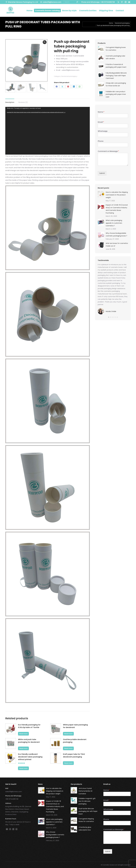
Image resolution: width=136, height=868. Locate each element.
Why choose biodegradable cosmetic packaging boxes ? (116, 234)
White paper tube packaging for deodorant (75, 726)
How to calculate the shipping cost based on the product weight (117, 195)
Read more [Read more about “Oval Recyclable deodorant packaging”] (68, 748)
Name (101, 112)
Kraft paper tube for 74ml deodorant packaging (74, 755)
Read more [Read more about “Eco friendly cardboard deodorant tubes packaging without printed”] (23, 768)
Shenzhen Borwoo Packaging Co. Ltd (22, 2)
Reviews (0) (23, 102)
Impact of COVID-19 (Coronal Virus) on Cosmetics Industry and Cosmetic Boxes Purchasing (117, 209)
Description (10, 102)
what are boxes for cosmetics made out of (117, 245)
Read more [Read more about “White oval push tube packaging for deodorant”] (23, 748)
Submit (102, 173)
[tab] (10, 101)
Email (101, 122)
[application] (48, 131)
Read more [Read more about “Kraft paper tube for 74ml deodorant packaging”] (68, 763)
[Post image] (101, 194)
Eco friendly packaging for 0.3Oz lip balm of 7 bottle (29, 726)
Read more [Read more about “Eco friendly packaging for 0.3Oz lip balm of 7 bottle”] (23, 734)
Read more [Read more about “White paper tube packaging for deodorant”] (68, 734)
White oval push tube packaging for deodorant (29, 741)
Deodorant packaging (69, 76)
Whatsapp (103, 131)
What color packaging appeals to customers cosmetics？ (114, 223)
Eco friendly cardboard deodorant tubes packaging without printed (30, 757)
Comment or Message (108, 151)
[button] (109, 317)
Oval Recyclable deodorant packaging (75, 741)
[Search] (71, 2)
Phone (101, 141)
